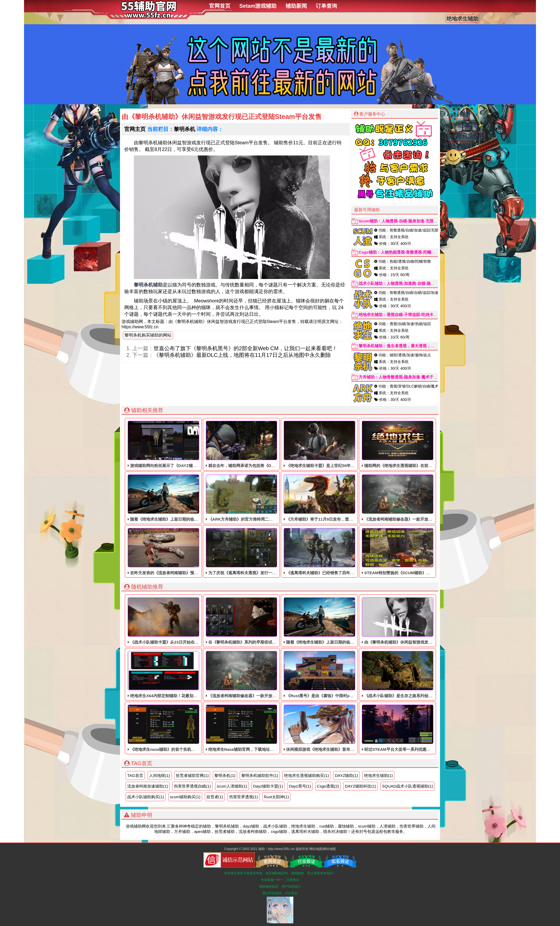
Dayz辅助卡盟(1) (268, 786)
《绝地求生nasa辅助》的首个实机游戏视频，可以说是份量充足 (185, 728)
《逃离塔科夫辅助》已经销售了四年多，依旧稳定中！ (333, 552)
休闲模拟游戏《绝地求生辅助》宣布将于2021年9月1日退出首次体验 (346, 728)
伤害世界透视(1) (243, 797)
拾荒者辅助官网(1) (192, 775)
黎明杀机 (185, 129)
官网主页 (135, 129)
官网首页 (220, 6)
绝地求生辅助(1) (378, 775)
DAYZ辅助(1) (346, 775)
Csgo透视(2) (328, 786)
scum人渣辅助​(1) (232, 786)
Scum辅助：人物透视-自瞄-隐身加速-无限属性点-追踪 (407, 221)
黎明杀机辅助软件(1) (260, 775)
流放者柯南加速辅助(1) (148, 786)
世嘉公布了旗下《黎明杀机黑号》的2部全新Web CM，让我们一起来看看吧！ (245, 348)
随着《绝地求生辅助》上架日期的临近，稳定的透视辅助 (179, 498)
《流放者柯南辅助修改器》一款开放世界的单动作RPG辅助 (415, 498)
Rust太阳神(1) (276, 797)
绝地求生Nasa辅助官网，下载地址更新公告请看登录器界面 (260, 728)
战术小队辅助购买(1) (146, 797)
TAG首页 (135, 775)
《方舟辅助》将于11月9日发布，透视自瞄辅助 (326, 498)
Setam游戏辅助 (258, 6)
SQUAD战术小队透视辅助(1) (407, 786)
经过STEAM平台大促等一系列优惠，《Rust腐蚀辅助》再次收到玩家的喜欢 (431, 728)
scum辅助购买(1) (185, 797)
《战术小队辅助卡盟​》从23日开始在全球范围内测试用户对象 (183, 621)
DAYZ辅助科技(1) (360, 786)
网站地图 (316, 849)
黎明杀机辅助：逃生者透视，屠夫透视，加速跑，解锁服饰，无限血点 (421, 346)
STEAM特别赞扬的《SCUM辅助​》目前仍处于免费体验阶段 (416, 552)
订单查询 (326, 6)
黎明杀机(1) (225, 775)
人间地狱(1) (159, 775)
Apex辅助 (458, 115)
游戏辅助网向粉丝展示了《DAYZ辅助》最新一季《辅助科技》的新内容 (192, 444)
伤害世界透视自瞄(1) (192, 786)
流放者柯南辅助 (465, 136)
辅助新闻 (296, 6)
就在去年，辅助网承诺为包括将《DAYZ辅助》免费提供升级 (260, 444)
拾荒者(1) (215, 797)
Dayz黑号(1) (300, 786)
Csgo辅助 (458, 147)
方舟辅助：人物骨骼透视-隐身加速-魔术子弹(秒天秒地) (407, 377)
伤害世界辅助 (462, 125)
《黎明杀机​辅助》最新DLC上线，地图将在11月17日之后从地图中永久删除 (242, 355)
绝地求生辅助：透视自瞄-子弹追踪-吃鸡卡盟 (398, 315)
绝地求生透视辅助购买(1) (306, 775)
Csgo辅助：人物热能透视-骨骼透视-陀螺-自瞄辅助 (404, 252)
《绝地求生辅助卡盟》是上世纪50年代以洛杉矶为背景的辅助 (339, 444)
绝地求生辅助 (462, 19)
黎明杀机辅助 (148, 285)
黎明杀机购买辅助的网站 (148, 335)
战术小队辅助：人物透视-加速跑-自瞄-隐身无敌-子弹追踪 (409, 283)
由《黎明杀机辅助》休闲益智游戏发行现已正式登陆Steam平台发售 (423, 621)
